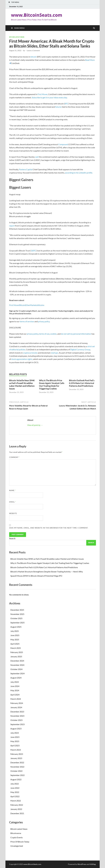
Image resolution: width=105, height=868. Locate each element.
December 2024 (17, 661)
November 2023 (17, 716)
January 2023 (16, 758)
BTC (67, 104)
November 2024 (17, 665)
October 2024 (16, 669)
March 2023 (16, 750)
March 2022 (16, 801)
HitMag (93, 864)
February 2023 (17, 754)
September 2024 (17, 673)
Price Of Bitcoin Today (20, 842)
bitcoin (33, 57)
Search (12, 538)
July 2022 (15, 784)
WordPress (82, 864)
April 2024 (15, 695)
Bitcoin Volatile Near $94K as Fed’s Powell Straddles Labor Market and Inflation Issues (22, 384)
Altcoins (41, 305)
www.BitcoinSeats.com (37, 15)
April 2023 (15, 745)
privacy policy (44, 321)
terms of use (44, 334)
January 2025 (16, 656)
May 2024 (15, 690)
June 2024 (15, 686)
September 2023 (17, 724)
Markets (34, 305)
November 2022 (17, 767)
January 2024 (16, 707)
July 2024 (15, 682)
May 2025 (15, 639)
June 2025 (15, 635)
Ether (28, 305)
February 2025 (17, 652)
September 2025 (17, 623)
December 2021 (17, 813)
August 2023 (16, 729)
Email (13, 502)
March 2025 (16, 648)
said (37, 157)
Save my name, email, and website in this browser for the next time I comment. (49, 528)
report (12, 226)
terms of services (27, 321)
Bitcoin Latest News (17, 37)
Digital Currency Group (80, 349)
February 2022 (17, 805)
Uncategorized (17, 846)
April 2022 (15, 796)
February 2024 (17, 703)
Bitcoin (22, 305)
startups (55, 353)
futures (58, 107)
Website (13, 513)
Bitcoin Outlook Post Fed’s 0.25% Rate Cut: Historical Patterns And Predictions (82, 383)
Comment (15, 457)
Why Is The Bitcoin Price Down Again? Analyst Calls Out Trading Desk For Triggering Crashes (52, 384)
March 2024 (16, 699)
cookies (53, 334)
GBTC (34, 251)
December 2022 (17, 762)
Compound (63, 144)
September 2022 (17, 775)
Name (12, 490)
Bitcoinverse (16, 833)
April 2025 (15, 644)
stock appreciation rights (22, 359)
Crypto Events (17, 837)
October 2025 (16, 618)
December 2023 (17, 712)
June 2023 (15, 737)
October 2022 (16, 771)
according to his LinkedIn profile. (79, 173)
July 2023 (15, 733)
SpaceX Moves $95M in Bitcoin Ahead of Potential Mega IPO (36, 576)
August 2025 (16, 627)
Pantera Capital (26, 169)
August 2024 (16, 678)
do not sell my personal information (76, 334)
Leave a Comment (33, 51)
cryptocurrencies (30, 353)
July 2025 (15, 631)
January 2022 (16, 809)
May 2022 (15, 792)
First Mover (43, 94)
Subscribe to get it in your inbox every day (49, 97)
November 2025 (17, 614)
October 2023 (16, 720)
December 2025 (17, 610)
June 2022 (15, 788)
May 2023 (15, 741)
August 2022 (16, 779)
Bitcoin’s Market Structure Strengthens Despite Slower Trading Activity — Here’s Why (47, 572)
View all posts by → (35, 425)
